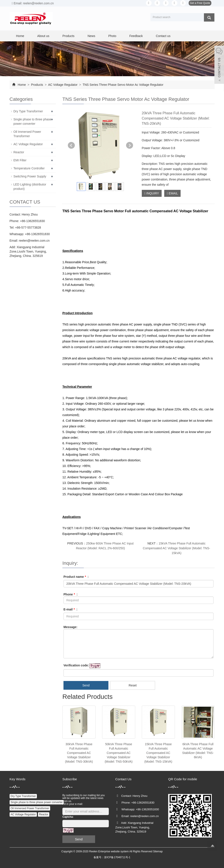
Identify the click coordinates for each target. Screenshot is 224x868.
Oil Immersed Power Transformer (30, 808)
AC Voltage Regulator (63, 85)
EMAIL (172, 193)
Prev (71, 145)
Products (68, 36)
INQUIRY (152, 193)
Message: (70, 627)
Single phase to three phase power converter (37, 802)
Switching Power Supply (30, 176)
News (91, 36)
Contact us (163, 36)
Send (86, 685)
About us (43, 36)
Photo (112, 36)
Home (20, 36)
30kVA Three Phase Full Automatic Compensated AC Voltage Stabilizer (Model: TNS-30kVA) (79, 753)
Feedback (136, 36)
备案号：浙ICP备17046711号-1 (112, 857)
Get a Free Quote (200, 3)
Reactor (19, 152)
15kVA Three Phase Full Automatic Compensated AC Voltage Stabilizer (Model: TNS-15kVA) (177, 548)
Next (130, 145)
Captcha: (68, 817)
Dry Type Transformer (28, 111)
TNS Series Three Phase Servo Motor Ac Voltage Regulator (123, 85)
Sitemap (158, 851)
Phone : (71, 594)
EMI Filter (20, 160)
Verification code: (76, 665)
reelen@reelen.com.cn (34, 241)
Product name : (76, 577)
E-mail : (70, 609)
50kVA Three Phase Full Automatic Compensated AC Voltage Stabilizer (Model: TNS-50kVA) (119, 753)
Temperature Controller (29, 168)
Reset (133, 685)
